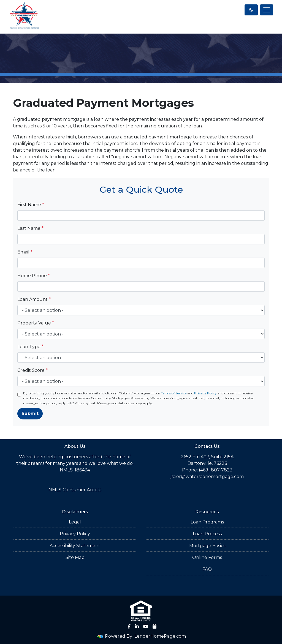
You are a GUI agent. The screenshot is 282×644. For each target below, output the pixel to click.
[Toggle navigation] (267, 10)
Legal (75, 522)
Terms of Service (174, 393)
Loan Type (30, 347)
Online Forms (207, 557)
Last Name (30, 228)
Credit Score (32, 370)
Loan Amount (34, 299)
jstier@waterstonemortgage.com (207, 477)
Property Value (36, 323)
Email (25, 252)
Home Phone (34, 276)
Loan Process (207, 534)
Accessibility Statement (75, 546)
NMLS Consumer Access (75, 490)
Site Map (75, 557)
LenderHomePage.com (160, 636)
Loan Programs (207, 522)
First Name (31, 205)
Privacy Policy (205, 393)
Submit (30, 414)
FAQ (207, 569)
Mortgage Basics (207, 546)
